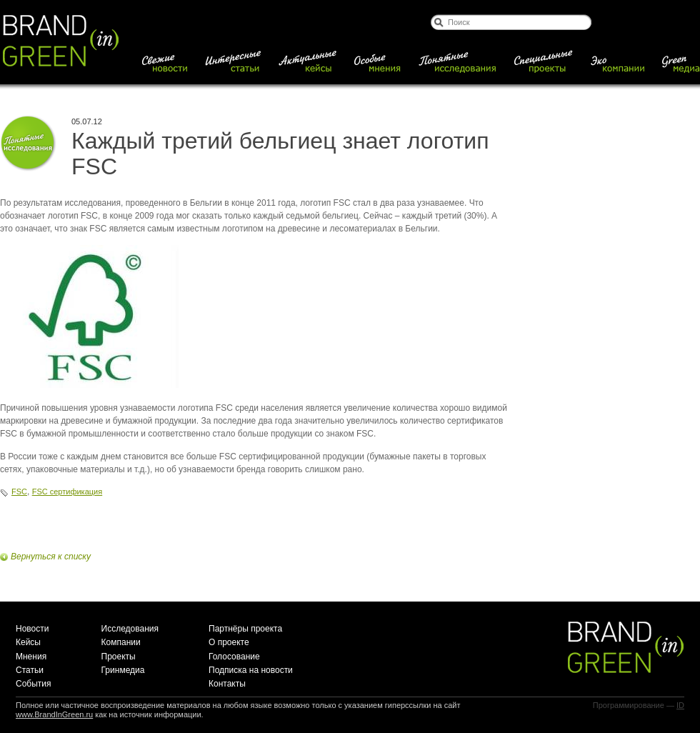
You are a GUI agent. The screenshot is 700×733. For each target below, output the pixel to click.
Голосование (234, 657)
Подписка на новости (251, 670)
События (34, 684)
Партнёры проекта (245, 629)
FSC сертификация (67, 492)
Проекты (119, 657)
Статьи (30, 670)
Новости (32, 629)
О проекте (229, 642)
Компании (121, 642)
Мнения (31, 657)
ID (680, 705)
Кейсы (28, 642)
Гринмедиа (123, 670)
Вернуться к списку (51, 557)
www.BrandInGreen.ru (54, 714)
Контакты (227, 684)
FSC (19, 492)
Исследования (130, 629)
